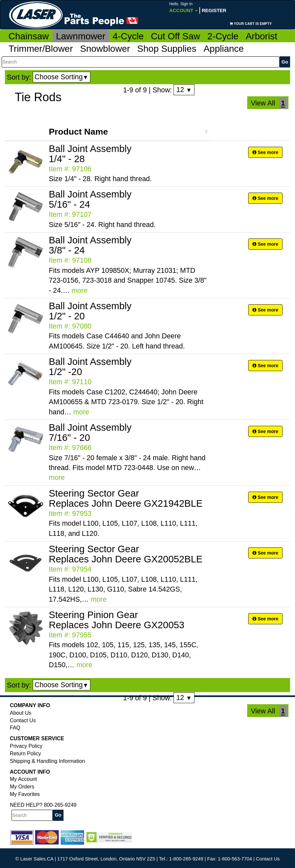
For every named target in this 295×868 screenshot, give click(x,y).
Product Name (78, 132)
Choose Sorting (62, 77)
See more (265, 152)
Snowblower (105, 49)
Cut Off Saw (175, 36)
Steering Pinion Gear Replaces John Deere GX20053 (117, 620)
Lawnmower (81, 36)
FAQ (15, 728)
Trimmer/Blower (41, 49)
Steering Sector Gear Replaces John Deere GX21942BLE (126, 498)
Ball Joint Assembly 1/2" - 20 (90, 311)
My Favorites (25, 794)
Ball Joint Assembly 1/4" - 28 (90, 154)
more (80, 291)
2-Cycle (223, 36)
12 (184, 90)
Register (214, 10)
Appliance (224, 49)
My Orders (22, 787)
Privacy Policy (26, 746)
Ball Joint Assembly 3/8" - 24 (90, 245)
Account (184, 7)
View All (263, 103)
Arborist (261, 36)
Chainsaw (29, 36)
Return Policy (25, 754)
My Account (23, 779)
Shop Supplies (167, 49)
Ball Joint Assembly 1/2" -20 (90, 367)
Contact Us (23, 720)
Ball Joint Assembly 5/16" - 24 (90, 199)
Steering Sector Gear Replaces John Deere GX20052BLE (126, 554)
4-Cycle (128, 36)
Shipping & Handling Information (47, 761)
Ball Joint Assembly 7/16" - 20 (90, 432)
